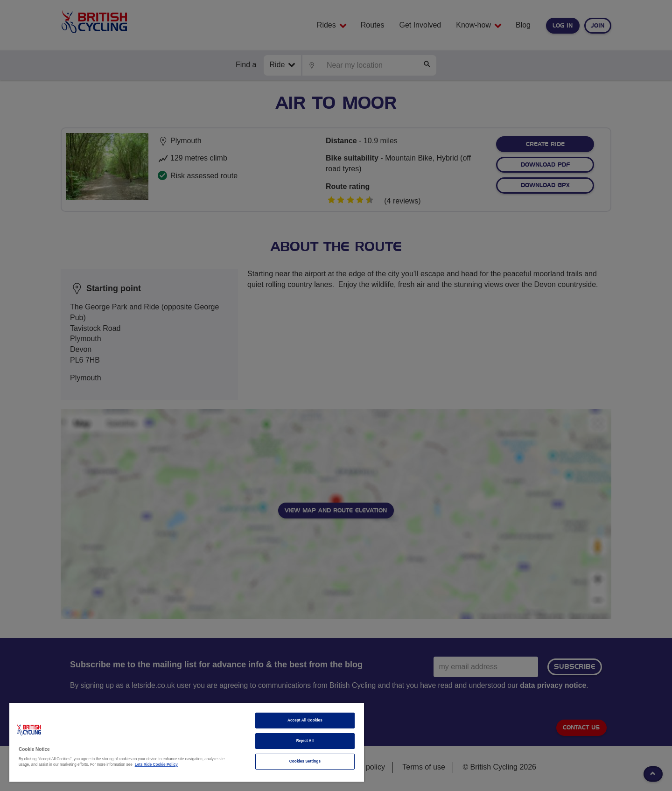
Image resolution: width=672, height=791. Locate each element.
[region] (187, 742)
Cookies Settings (305, 761)
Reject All (305, 741)
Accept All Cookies (305, 720)
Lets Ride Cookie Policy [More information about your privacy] (156, 765)
